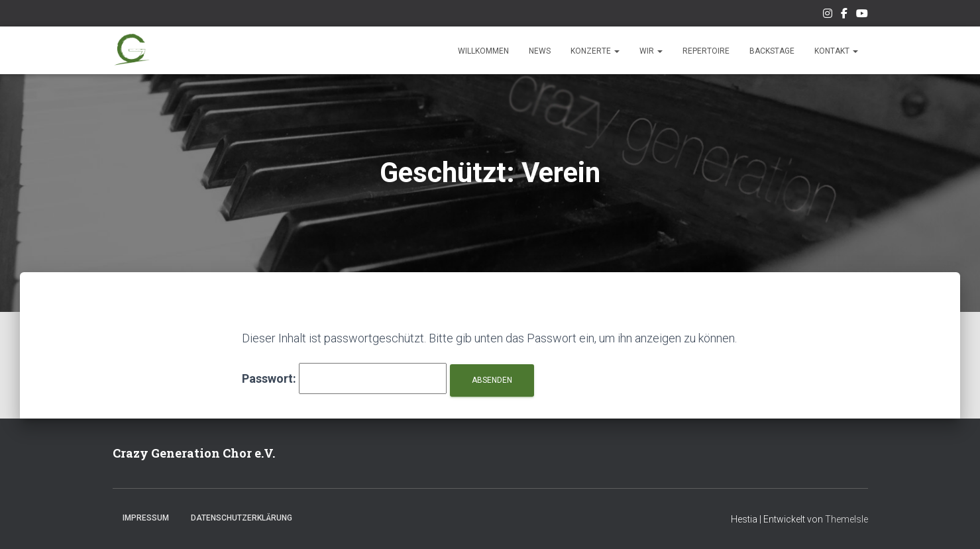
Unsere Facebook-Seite (844, 15)
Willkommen (483, 51)
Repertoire (706, 51)
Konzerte (595, 51)
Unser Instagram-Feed (828, 15)
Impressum (146, 518)
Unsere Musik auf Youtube (862, 15)
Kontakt (836, 51)
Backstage (772, 51)
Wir (651, 51)
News (540, 51)
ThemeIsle (846, 519)
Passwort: (344, 378)
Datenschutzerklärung (242, 518)
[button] (616, 51)
